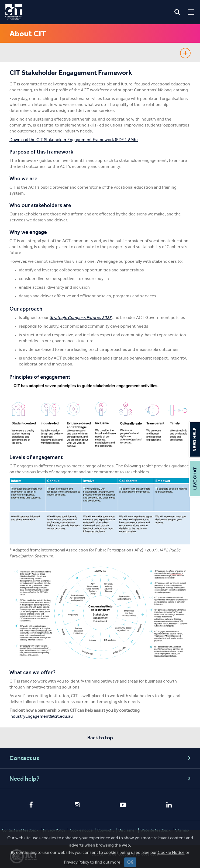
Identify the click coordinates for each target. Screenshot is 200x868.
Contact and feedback (20, 830)
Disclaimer (127, 830)
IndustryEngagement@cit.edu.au (41, 716)
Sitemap (182, 830)
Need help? (101, 779)
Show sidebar (185, 53)
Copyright (106, 830)
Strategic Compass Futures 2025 (81, 317)
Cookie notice (81, 830)
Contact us (101, 758)
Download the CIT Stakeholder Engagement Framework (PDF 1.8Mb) (74, 140)
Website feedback (156, 830)
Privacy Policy (54, 830)
